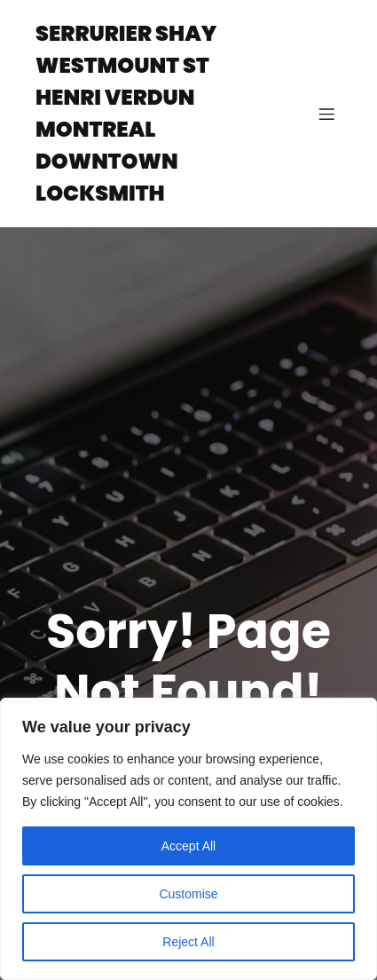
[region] (188, 839)
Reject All (188, 942)
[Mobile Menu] (326, 114)
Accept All (188, 846)
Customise (188, 894)
